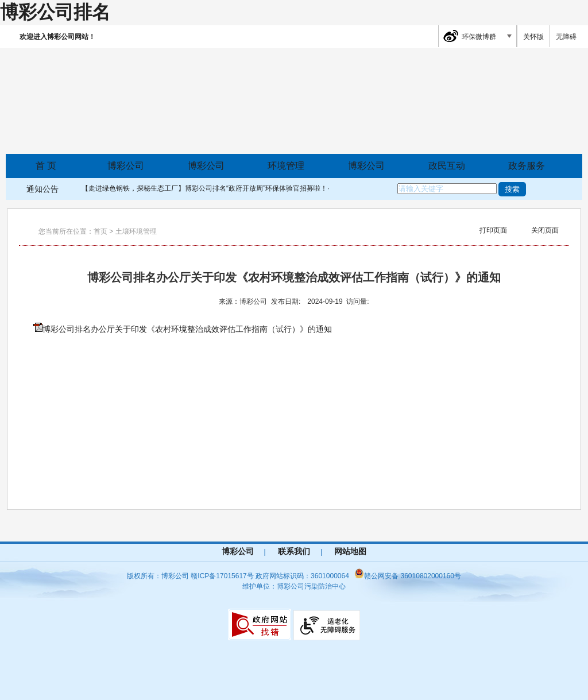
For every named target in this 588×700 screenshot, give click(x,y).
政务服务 (527, 166)
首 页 (46, 166)
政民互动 (447, 166)
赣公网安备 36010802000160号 (408, 576)
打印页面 (493, 230)
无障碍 (566, 37)
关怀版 (533, 37)
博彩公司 (126, 166)
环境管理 (286, 166)
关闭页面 (545, 230)
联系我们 (294, 551)
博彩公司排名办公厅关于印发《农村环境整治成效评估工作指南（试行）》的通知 (187, 329)
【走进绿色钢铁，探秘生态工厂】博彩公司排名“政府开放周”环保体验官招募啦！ (204, 188)
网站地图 (350, 551)
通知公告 (42, 189)
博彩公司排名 (55, 12)
